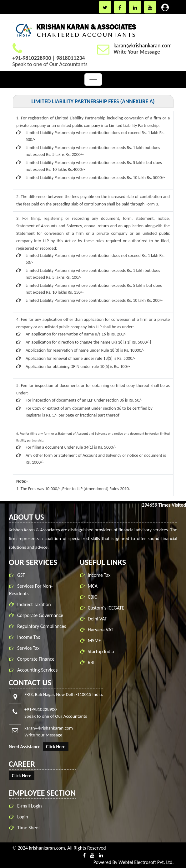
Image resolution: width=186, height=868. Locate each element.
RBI (91, 662)
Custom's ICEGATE (106, 608)
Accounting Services (37, 670)
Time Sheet (29, 828)
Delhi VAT (97, 619)
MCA (93, 586)
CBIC (93, 597)
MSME (95, 641)
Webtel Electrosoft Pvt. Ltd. (146, 862)
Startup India (101, 651)
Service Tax (28, 648)
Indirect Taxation (34, 604)
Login (23, 817)
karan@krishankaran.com (143, 46)
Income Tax (29, 637)
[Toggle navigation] (93, 80)
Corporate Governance (40, 615)
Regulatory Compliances (42, 626)
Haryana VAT (101, 630)
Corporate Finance (36, 659)
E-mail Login (30, 806)
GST (21, 575)
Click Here (56, 747)
